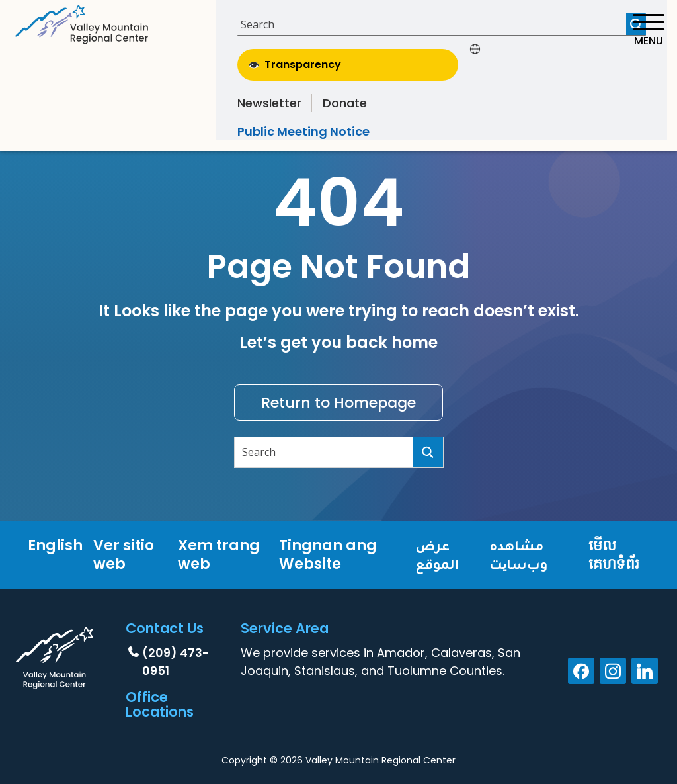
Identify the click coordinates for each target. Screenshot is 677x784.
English (55, 545)
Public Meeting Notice (303, 131)
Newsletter (269, 103)
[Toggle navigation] (648, 30)
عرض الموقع (437, 555)
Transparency (295, 65)
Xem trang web (219, 555)
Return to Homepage (338, 403)
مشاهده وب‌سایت (518, 555)
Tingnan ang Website (328, 555)
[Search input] (433, 24)
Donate (345, 103)
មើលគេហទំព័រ (614, 555)
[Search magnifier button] (428, 452)
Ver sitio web (124, 555)
